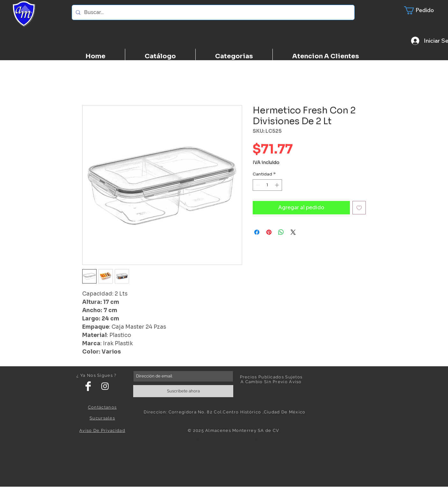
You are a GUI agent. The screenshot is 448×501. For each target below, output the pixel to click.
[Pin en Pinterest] (269, 232)
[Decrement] (257, 185)
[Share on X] (293, 232)
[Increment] (278, 185)
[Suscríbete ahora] (183, 391)
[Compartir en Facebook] (257, 232)
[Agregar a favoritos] (359, 208)
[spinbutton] (267, 185)
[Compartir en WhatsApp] (281, 232)
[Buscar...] (213, 12)
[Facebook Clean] (88, 386)
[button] (423, 10)
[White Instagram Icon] (105, 386)
